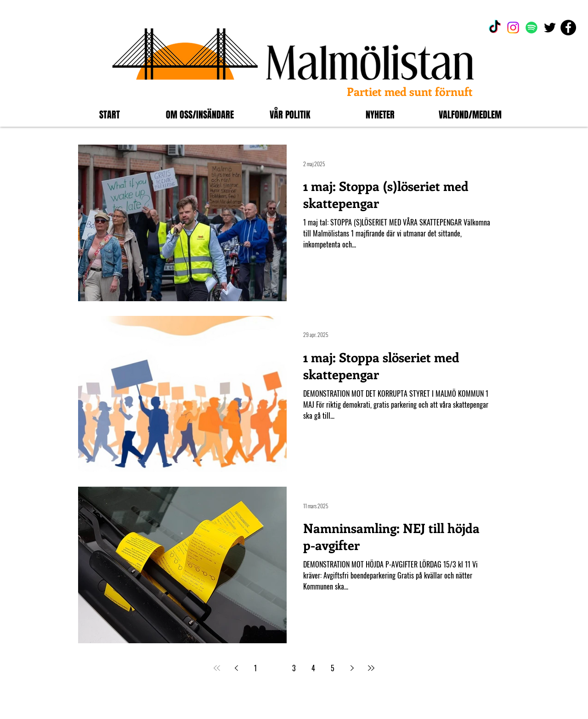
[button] (200, 115)
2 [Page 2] (275, 668)
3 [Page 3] (294, 668)
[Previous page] (236, 668)
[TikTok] (495, 28)
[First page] (217, 668)
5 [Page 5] (333, 668)
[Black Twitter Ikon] (550, 28)
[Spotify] (531, 28)
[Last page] (371, 668)
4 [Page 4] (313, 668)
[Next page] (352, 668)
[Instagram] (513, 28)
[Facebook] (568, 28)
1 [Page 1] (255, 668)
